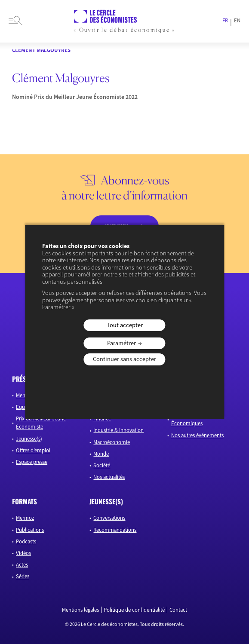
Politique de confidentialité (134, 610)
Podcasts (26, 541)
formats (25, 501)
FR (225, 20)
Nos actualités (109, 477)
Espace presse (32, 462)
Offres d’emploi (33, 450)
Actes (22, 564)
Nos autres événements (197, 435)
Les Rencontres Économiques (188, 419)
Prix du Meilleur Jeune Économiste (41, 422)
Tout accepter (125, 325)
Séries (23, 576)
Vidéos (23, 553)
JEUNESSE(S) (106, 501)
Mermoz (25, 518)
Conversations (109, 518)
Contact (178, 610)
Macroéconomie (112, 442)
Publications (30, 530)
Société (102, 465)
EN (237, 20)
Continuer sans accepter (124, 359)
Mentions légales (80, 610)
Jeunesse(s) (29, 439)
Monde (101, 454)
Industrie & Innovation (118, 430)
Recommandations (115, 530)
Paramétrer (121, 343)
